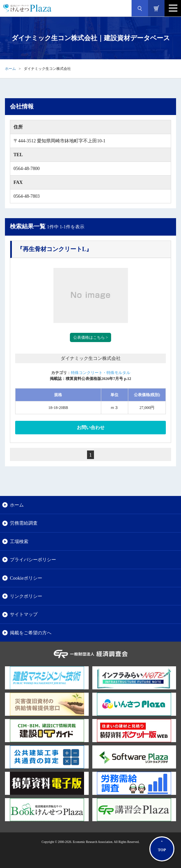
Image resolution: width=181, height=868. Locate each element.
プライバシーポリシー (33, 560)
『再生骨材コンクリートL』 (54, 249)
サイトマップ (24, 614)
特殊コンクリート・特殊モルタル (101, 373)
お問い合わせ (91, 428)
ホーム (10, 69)
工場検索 (19, 541)
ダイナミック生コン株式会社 (91, 358)
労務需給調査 (24, 523)
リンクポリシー (26, 596)
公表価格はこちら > (91, 337)
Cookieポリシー (26, 578)
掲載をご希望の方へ (31, 633)
